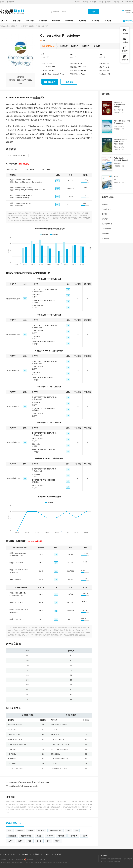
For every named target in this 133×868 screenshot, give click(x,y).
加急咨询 (69, 82)
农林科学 (41, 831)
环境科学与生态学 (56, 831)
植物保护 (105, 219)
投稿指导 (108, 2)
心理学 (11, 841)
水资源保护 (106, 238)
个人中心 (47, 854)
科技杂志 (82, 21)
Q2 (72, 54)
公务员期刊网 (13, 26)
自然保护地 (106, 234)
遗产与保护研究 (107, 224)
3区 (43, 54)
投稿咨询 (52, 82)
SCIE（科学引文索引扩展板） (17, 156)
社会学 (39, 836)
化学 (68, 831)
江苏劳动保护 (106, 229)
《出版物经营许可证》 (21, 802)
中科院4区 (96, 46)
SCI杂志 (101, 2)
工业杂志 (95, 21)
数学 (77, 831)
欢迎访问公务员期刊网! (7, 2)
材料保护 (105, 204)
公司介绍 (3, 854)
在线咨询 (129, 12)
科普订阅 (93, 2)
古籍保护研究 (106, 209)
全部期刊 (129, 21)
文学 (48, 841)
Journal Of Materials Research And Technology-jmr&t (27, 782)
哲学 (30, 841)
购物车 (78, 2)
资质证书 (14, 854)
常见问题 (58, 854)
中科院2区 (74, 46)
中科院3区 (85, 46)
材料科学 (61, 836)
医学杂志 (30, 21)
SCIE (44, 41)
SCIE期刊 (32, 26)
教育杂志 (17, 21)
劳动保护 (105, 214)
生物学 (31, 831)
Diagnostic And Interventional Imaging (22, 786)
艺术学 (58, 841)
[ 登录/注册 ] (117, 2)
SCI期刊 (23, 26)
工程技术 (20, 831)
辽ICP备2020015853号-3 (15, 859)
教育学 (21, 841)
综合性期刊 (12, 836)
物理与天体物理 (26, 836)
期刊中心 (85, 2)
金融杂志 (56, 21)
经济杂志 (43, 21)
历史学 (39, 841)
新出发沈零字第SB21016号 (20, 862)
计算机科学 (73, 836)
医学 (10, 831)
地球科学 (50, 836)
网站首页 (4, 21)
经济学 (85, 836)
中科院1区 (64, 46)
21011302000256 (40, 859)
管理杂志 (69, 21)
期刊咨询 (25, 854)
